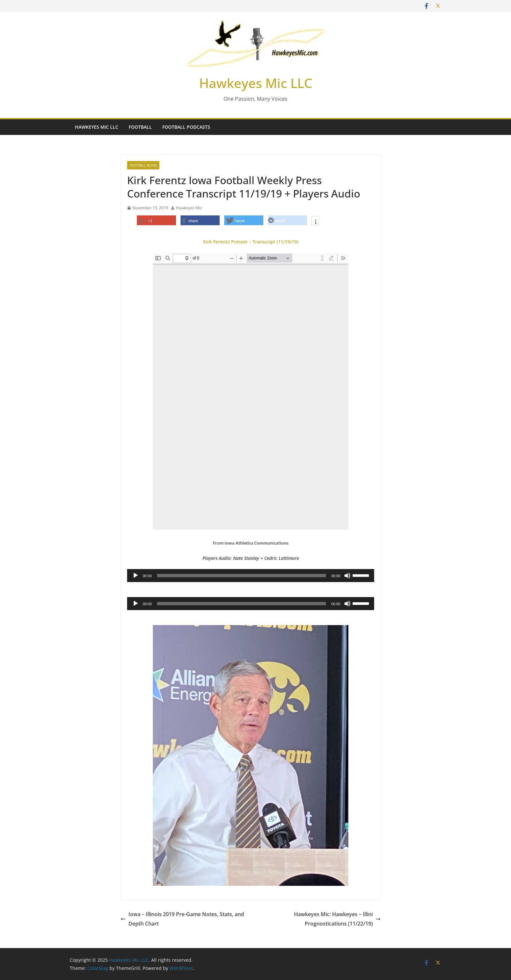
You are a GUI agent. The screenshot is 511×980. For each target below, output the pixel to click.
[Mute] (347, 576)
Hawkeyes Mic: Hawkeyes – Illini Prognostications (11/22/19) (337, 919)
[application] (251, 576)
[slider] (242, 576)
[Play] (136, 576)
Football (140, 127)
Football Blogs (143, 165)
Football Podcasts (186, 127)
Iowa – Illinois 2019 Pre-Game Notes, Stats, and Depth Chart (182, 919)
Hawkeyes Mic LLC (256, 83)
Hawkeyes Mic (189, 208)
